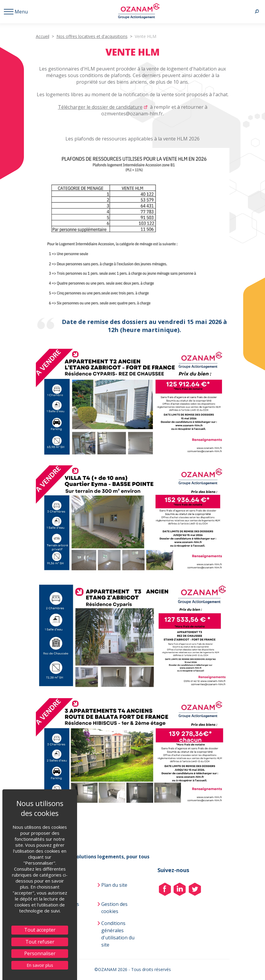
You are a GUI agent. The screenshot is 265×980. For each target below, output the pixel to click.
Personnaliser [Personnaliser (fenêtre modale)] (40, 953)
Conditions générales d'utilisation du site (118, 934)
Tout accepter (40, 930)
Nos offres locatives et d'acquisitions (92, 36)
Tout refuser (40, 942)
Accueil (43, 36)
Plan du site (114, 885)
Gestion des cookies (114, 908)
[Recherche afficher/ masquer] (257, 12)
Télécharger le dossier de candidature (100, 107)
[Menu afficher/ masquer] (15, 12)
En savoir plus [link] (40, 965)
